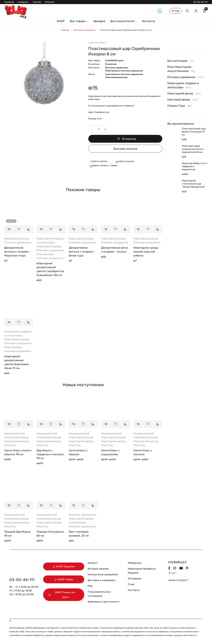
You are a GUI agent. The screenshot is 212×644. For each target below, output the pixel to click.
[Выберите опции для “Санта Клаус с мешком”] (73, 424)
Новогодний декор (17, 239)
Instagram (23, 2)
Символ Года (176, 106)
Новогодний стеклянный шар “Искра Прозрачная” (193, 184)
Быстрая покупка (125, 149)
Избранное (135, 563)
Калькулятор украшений (103, 574)
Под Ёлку (10, 445)
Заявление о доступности (103, 602)
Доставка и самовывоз (102, 580)
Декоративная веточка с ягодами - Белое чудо (82, 252)
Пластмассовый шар (116, 77)
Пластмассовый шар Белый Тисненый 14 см (194, 132)
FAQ (90, 586)
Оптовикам (135, 579)
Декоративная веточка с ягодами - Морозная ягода (17, 252)
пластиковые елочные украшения (124, 74)
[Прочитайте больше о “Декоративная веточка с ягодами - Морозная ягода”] (9, 229)
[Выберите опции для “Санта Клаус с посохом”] (138, 424)
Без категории (177, 61)
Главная (65, 30)
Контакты (134, 590)
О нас (131, 584)
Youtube (37, 2)
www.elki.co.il (190, 635)
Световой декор (179, 99)
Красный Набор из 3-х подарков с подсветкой (195, 166)
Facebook (9, 2)
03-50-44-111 (201, 2)
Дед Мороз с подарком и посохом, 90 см (50, 454)
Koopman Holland (97, 43)
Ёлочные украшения (85, 30)
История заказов (98, 569)
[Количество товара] (98, 129)
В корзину (129, 139)
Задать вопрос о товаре (105, 165)
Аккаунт (93, 563)
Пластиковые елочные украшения (124, 71)
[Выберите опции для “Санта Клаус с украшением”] (106, 424)
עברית (175, 11)
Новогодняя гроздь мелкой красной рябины (146, 252)
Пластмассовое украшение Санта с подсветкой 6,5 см (193, 149)
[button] (41, 229)
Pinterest (50, 2)
